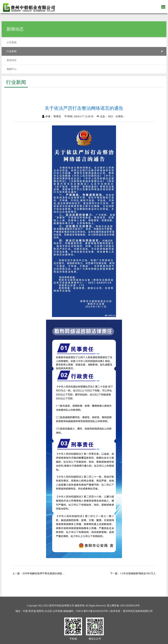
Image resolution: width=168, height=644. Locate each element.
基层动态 (12, 60)
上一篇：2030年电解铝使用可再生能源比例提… (38, 573)
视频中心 (12, 69)
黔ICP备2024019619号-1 (97, 611)
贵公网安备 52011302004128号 (123, 606)
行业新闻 (12, 51)
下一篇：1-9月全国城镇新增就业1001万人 (133, 573)
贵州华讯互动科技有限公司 (138, 611)
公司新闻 (12, 42)
